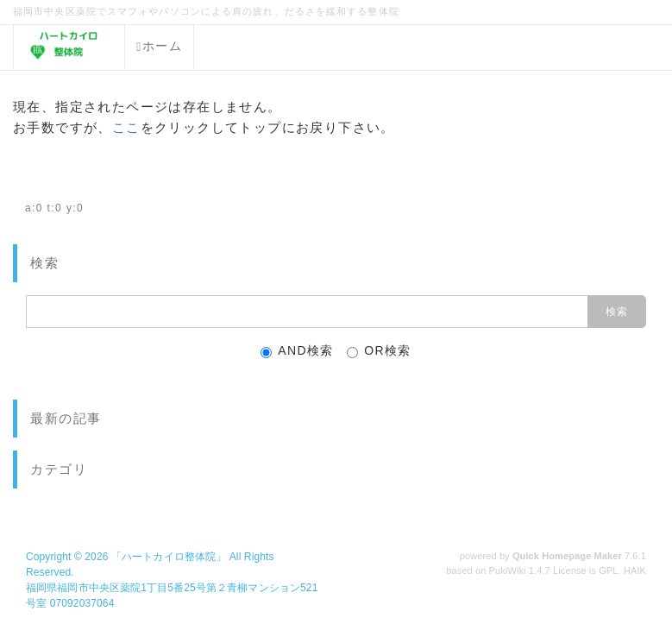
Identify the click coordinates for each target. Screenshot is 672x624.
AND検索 (297, 351)
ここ (126, 127)
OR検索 (379, 351)
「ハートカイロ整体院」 (169, 557)
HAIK (635, 570)
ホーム (159, 46)
